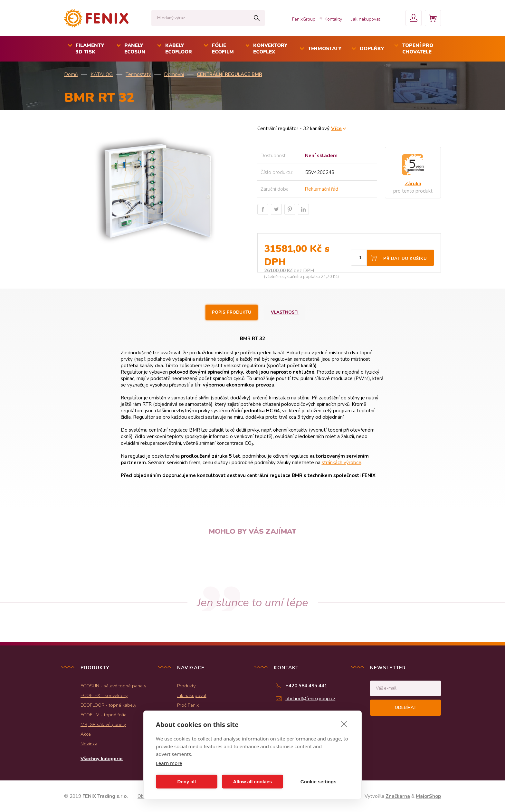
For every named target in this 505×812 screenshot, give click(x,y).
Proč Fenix (188, 705)
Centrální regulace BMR (229, 74)
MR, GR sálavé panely (103, 724)
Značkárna (398, 796)
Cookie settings (319, 782)
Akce (86, 734)
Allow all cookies (253, 782)
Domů (71, 74)
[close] (344, 724)
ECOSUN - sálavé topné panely (113, 686)
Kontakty (333, 19)
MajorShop (428, 796)
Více (336, 128)
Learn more (169, 763)
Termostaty (138, 74)
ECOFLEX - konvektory (104, 695)
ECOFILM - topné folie (104, 715)
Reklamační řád (322, 189)
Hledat (257, 18)
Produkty (186, 686)
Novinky (89, 744)
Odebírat (405, 708)
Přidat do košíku (405, 259)
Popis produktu (232, 312)
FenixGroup (304, 19)
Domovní (174, 74)
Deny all (187, 782)
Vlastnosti (285, 312)
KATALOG (102, 74)
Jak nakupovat (366, 19)
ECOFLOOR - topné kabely (108, 705)
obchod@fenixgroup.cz (310, 699)
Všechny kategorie (102, 759)
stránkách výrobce (342, 463)
